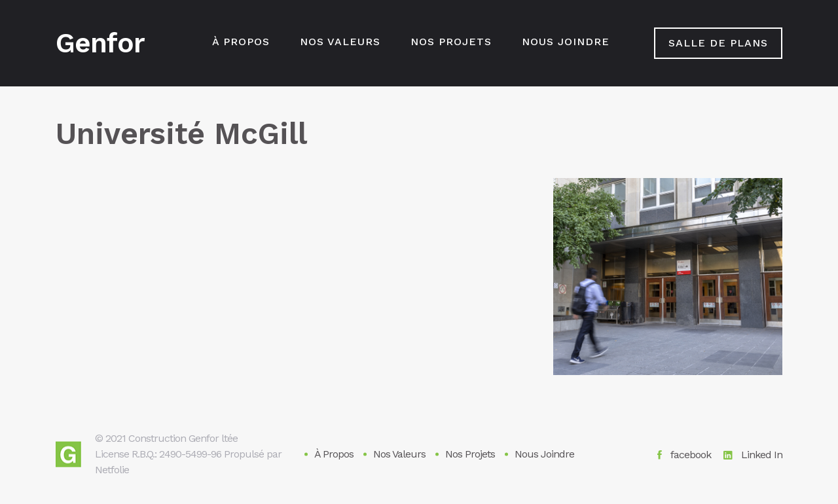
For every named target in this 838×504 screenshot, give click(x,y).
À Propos (241, 42)
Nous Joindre (566, 42)
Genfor (100, 43)
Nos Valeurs (340, 42)
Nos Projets (451, 42)
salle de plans (718, 43)
